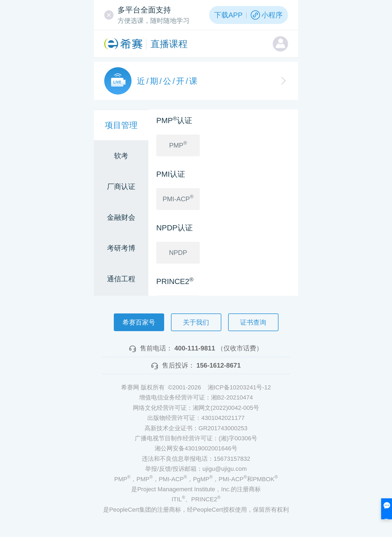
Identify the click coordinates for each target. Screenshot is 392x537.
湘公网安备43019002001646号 (196, 448)
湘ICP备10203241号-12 (239, 387)
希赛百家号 (139, 322)
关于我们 (196, 322)
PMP (178, 145)
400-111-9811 (195, 348)
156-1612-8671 (218, 365)
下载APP (228, 15)
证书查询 (253, 322)
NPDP (178, 253)
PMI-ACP (178, 198)
